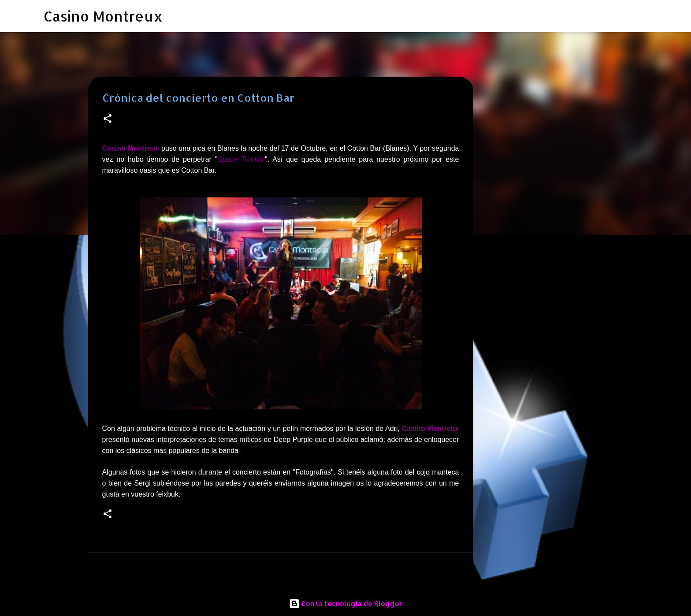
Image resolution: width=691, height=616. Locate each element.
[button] (108, 119)
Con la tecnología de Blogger (346, 603)
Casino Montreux (103, 16)
